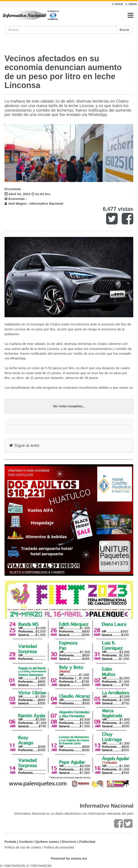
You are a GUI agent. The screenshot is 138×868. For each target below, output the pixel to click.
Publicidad (87, 842)
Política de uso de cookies (23, 847)
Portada (10, 842)
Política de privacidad (59, 847)
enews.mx (79, 858)
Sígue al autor (24, 445)
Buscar (124, 30)
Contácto (26, 842)
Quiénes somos (47, 842)
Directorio (69, 842)
